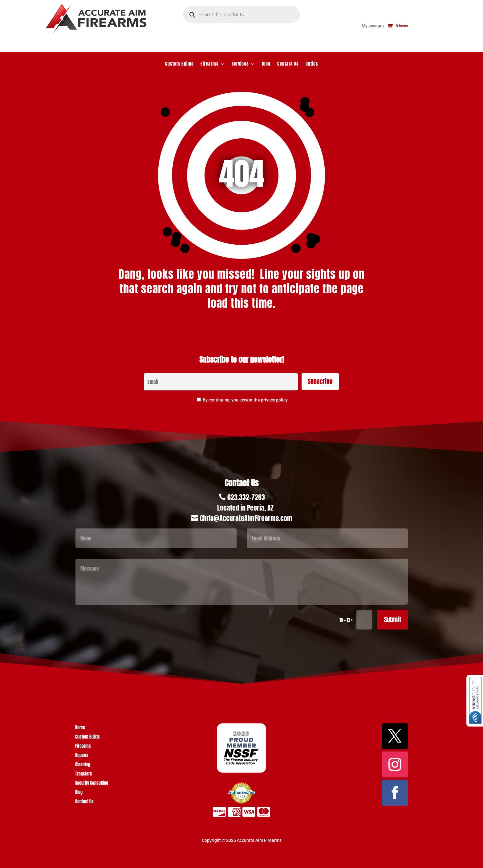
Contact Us (288, 65)
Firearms (210, 65)
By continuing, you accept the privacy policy (245, 400)
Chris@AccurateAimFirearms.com (246, 518)
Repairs (82, 756)
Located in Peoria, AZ (245, 508)
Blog (266, 65)
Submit (393, 619)
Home (80, 728)
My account (373, 26)
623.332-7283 (246, 497)
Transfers (84, 774)
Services (240, 65)
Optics (312, 65)
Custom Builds (179, 65)
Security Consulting (92, 784)
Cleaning (83, 765)
